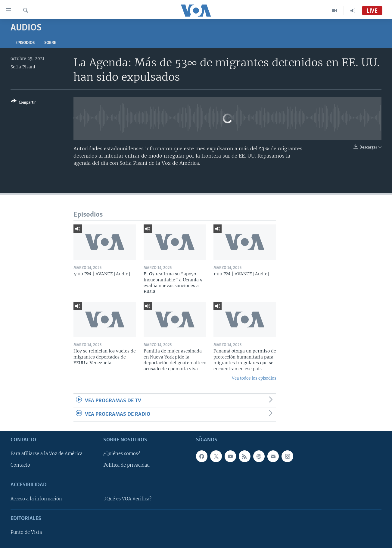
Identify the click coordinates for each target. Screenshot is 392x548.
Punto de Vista (26, 532)
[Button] (23, 103)
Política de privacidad (126, 465)
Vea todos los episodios (254, 378)
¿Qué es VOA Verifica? (128, 499)
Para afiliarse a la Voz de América (47, 454)
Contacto (20, 465)
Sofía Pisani (23, 67)
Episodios (25, 43)
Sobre (50, 43)
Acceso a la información (36, 499)
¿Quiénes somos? (122, 454)
